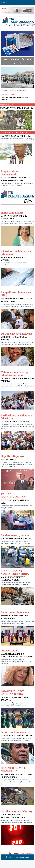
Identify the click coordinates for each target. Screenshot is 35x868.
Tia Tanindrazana (24, 857)
